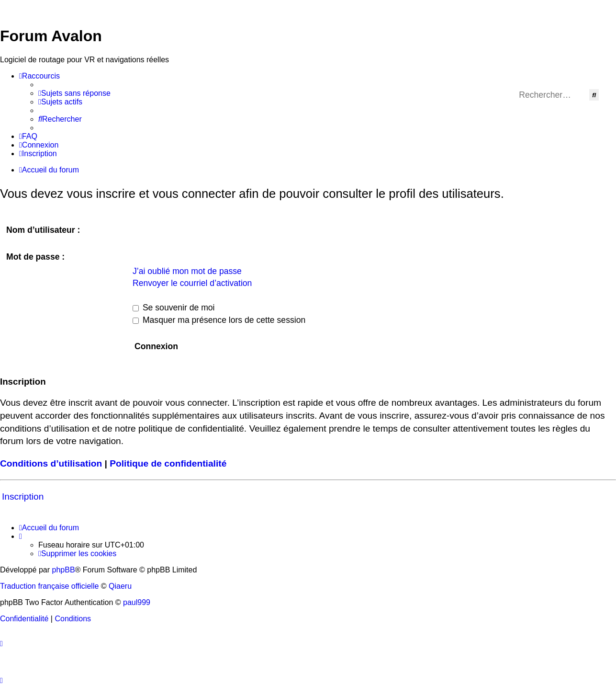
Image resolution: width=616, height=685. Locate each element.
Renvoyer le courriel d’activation (192, 283)
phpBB (64, 570)
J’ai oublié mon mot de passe (187, 271)
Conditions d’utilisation (51, 463)
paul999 (137, 602)
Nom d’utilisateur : (43, 230)
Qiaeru (120, 586)
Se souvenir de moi (174, 308)
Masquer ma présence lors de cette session (219, 320)
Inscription (23, 497)
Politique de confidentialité (168, 463)
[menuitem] (74, 93)
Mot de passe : (35, 257)
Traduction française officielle (49, 586)
